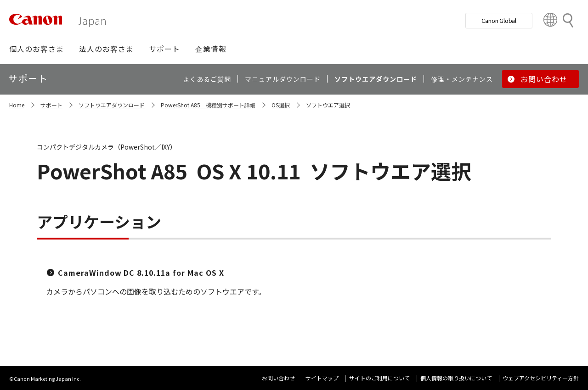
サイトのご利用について (379, 378)
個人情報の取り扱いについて (456, 378)
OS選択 (281, 105)
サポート (51, 105)
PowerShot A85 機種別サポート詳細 (208, 105)
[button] (37, 49)
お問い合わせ (278, 378)
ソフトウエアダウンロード (112, 105)
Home (17, 105)
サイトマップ (322, 378)
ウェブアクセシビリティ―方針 (541, 378)
